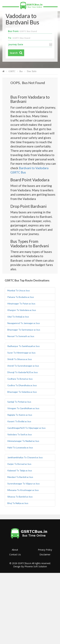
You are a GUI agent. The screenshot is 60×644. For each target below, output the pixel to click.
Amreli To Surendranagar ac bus (23, 366)
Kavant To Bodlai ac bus (19, 421)
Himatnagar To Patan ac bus (21, 304)
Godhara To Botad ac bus (20, 379)
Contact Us (15, 554)
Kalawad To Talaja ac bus (20, 470)
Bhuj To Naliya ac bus (18, 503)
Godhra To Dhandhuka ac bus (22, 385)
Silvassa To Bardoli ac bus (20, 497)
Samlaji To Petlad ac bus (19, 402)
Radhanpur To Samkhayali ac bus (24, 346)
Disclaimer (45, 554)
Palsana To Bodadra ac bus (21, 297)
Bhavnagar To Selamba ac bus (22, 392)
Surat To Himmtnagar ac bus (21, 353)
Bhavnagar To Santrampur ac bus (24, 330)
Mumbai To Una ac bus (19, 290)
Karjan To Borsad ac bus (19, 464)
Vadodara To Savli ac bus (20, 434)
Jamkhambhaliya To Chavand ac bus (25, 457)
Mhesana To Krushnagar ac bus (23, 490)
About (15, 550)
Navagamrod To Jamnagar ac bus (24, 323)
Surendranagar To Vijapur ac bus (24, 484)
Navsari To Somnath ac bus (21, 336)
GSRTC (12, 71)
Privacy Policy (45, 550)
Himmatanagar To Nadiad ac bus (23, 441)
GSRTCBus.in (24, 563)
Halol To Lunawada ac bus (20, 447)
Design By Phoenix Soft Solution (30, 566)
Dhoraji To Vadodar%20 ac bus (23, 372)
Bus (21, 71)
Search (14, 53)
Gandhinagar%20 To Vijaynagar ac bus (26, 428)
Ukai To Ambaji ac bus (18, 317)
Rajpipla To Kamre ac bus (20, 415)
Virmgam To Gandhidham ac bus (23, 408)
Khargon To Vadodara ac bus (22, 310)
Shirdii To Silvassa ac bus (20, 359)
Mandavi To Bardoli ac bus (20, 477)
